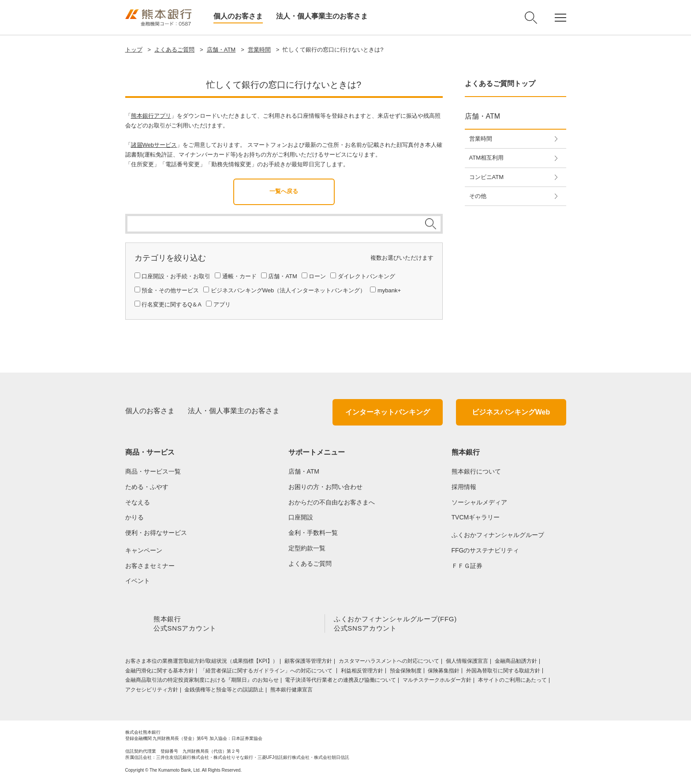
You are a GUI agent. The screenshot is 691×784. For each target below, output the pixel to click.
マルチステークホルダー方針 (437, 682)
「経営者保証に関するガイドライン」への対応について (267, 672)
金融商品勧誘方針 (516, 663)
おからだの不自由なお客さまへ (332, 502)
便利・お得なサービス (156, 533)
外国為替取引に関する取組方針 (503, 672)
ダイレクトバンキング (366, 276)
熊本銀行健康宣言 (291, 691)
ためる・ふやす (147, 487)
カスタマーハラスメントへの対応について (389, 663)
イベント (138, 581)
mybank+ (389, 290)
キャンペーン (144, 550)
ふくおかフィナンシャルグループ (498, 535)
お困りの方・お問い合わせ (325, 487)
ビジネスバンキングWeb (511, 412)
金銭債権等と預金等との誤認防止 (224, 691)
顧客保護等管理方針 (308, 663)
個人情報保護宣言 (467, 663)
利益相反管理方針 (362, 672)
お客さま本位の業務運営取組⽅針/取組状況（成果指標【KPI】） (202, 663)
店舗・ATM (221, 50)
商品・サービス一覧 (153, 471)
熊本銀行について (476, 471)
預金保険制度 (406, 672)
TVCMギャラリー (476, 517)
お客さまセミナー (150, 566)
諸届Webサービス (154, 145)
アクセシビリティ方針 (152, 691)
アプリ (222, 304)
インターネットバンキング (388, 412)
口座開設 (301, 517)
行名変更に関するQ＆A (172, 304)
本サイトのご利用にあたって (512, 682)
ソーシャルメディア (479, 502)
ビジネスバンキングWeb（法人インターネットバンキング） (288, 290)
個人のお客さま (238, 16)
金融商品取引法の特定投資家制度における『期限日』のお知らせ (202, 682)
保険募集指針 (444, 672)
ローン (317, 276)
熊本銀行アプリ (151, 116)
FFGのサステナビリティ (486, 550)
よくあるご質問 (174, 50)
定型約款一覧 (307, 548)
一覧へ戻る (284, 191)
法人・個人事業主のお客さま (322, 16)
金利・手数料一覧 (313, 533)
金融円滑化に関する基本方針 (160, 672)
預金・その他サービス (170, 290)
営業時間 (259, 50)
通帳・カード (239, 276)
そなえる (138, 502)
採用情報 (464, 487)
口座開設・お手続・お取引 (176, 276)
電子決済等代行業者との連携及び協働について (340, 682)
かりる (134, 517)
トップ (134, 50)
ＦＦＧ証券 (467, 566)
